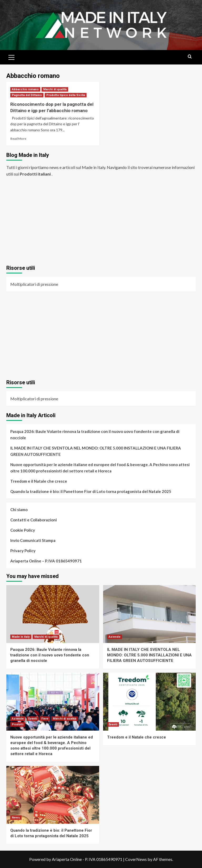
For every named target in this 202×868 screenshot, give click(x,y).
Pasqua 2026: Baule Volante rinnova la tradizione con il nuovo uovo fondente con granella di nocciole (95, 435)
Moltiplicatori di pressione (34, 284)
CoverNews (136, 859)
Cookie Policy (23, 530)
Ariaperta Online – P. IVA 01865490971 (46, 561)
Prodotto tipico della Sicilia (66, 95)
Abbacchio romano (25, 89)
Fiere (45, 719)
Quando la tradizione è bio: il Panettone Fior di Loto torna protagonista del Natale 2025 (91, 491)
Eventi (32, 719)
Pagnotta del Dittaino (27, 95)
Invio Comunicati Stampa (33, 540)
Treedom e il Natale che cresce (39, 481)
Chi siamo (19, 510)
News (16, 818)
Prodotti (18, 724)
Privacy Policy (23, 551)
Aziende (115, 637)
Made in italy (21, 637)
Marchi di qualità (55, 89)
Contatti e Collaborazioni (34, 520)
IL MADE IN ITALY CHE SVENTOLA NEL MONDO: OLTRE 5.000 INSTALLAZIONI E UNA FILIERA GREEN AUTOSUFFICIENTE (96, 451)
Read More (18, 139)
